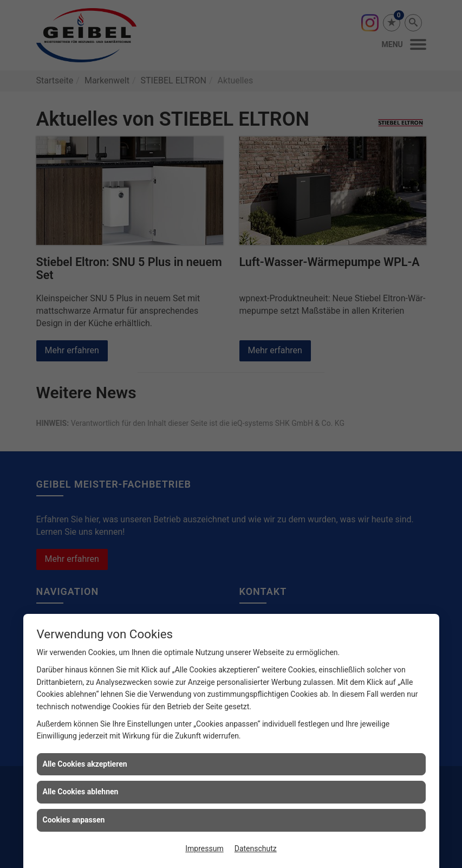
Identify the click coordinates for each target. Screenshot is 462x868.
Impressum (204, 848)
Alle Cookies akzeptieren (85, 764)
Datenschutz (256, 848)
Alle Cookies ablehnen (81, 792)
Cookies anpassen (74, 820)
